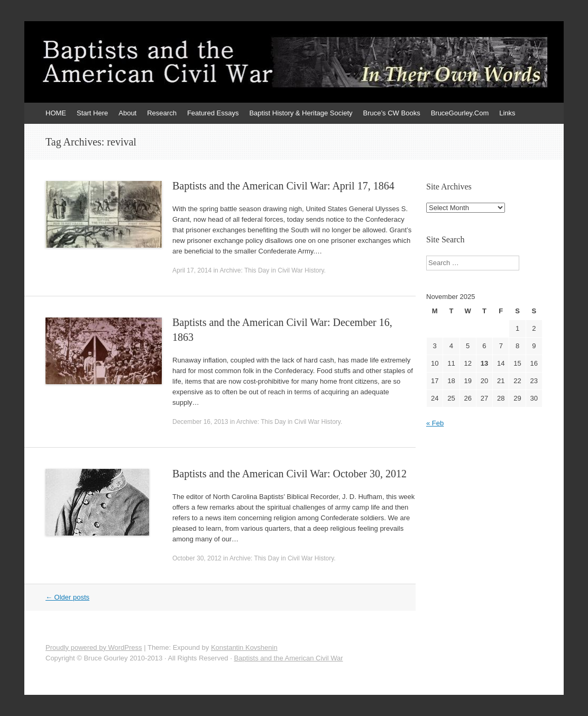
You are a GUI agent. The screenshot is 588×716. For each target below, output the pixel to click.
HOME (56, 113)
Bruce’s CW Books (392, 113)
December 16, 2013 (200, 422)
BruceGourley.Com (460, 113)
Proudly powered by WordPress (94, 647)
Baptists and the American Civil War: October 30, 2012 (290, 474)
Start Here (92, 113)
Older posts (67, 597)
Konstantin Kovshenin (244, 647)
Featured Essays (213, 113)
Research (162, 113)
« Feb (435, 423)
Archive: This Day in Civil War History (272, 270)
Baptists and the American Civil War (288, 658)
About (127, 113)
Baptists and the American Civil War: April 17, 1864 (283, 186)
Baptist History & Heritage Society (301, 113)
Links (507, 113)
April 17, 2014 (192, 270)
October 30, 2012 (197, 558)
